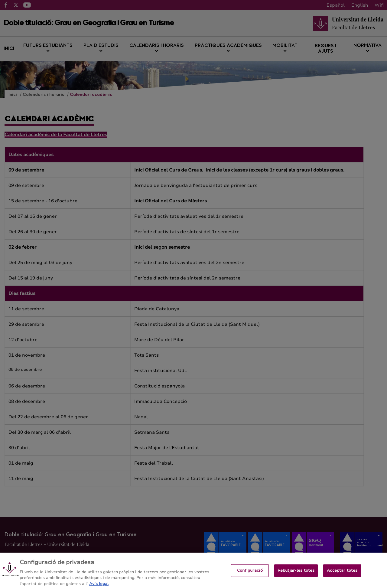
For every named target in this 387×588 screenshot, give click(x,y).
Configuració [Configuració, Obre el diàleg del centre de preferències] (250, 573)
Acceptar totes (342, 573)
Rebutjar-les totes (296, 573)
